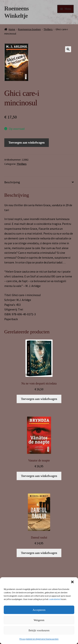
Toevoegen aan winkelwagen (26, 143)
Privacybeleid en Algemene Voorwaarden (39, 639)
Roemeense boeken (29, 29)
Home (12, 29)
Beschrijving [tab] (12, 182)
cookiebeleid (55, 599)
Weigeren (39, 620)
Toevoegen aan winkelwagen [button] (39, 399)
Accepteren (39, 610)
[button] (72, 582)
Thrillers (48, 29)
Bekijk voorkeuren (39, 630)
